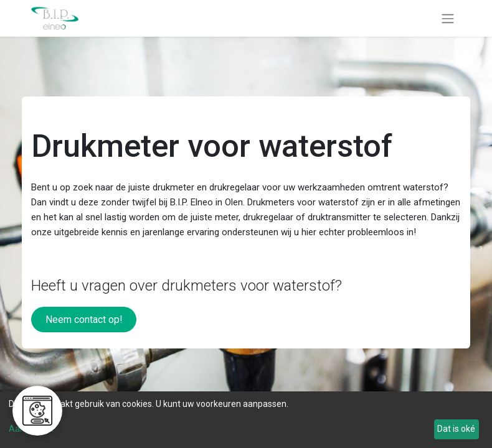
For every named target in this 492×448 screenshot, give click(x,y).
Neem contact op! (84, 320)
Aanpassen (31, 429)
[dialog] (246, 420)
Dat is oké (456, 429)
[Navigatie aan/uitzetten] (448, 18)
